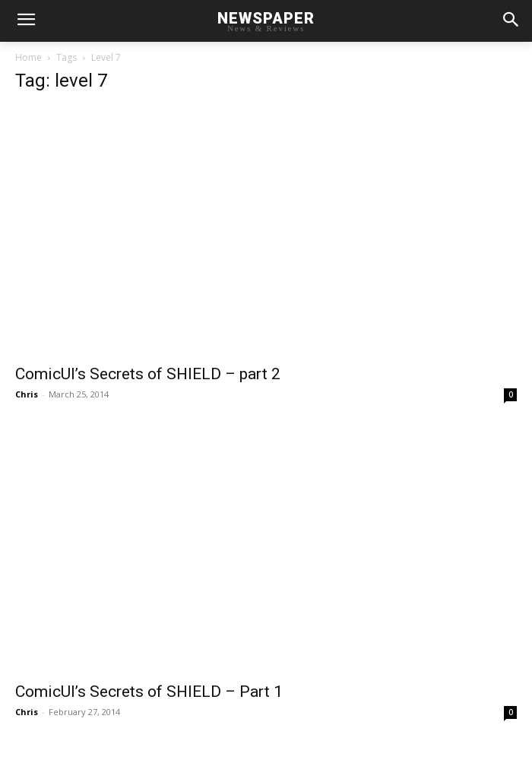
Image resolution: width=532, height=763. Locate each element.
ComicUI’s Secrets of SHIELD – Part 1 (149, 692)
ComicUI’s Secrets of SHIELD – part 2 (148, 374)
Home (28, 57)
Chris (27, 394)
